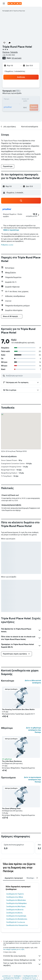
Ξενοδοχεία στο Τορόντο (15, 894)
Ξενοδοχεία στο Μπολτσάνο (16, 900)
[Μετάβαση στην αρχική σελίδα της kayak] (15, 3)
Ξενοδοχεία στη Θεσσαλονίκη (17, 919)
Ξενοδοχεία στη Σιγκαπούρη (16, 916)
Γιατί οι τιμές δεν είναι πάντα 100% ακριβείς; (22, 964)
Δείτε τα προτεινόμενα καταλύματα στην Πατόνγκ (33, 780)
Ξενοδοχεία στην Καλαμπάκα (16, 903)
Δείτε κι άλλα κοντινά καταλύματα (33, 682)
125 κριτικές (17, 58)
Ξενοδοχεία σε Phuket (29, 978)
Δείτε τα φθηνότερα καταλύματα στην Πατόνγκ (33, 730)
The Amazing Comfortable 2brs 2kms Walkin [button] (18, 709)
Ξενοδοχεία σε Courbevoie (16, 922)
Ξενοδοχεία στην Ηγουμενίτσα (17, 925)
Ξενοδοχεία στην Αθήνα (15, 897)
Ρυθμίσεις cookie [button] (7, 245)
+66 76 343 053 (9, 55)
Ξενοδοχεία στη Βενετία (15, 910)
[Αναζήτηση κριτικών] (23, 376)
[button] (4, 3)
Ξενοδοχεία (17, 976)
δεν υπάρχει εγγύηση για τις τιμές (14, 949)
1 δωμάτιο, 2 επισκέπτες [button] (15, 71)
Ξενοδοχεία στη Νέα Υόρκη (16, 906)
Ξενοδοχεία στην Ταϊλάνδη (11, 978)
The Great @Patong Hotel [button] (11, 809)
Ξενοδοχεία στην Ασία (30, 976)
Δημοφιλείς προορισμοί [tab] (14, 878)
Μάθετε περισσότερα (11, 230)
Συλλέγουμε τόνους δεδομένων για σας (22, 960)
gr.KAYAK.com (7, 976)
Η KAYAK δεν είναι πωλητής (22, 956)
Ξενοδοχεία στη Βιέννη (14, 913)
